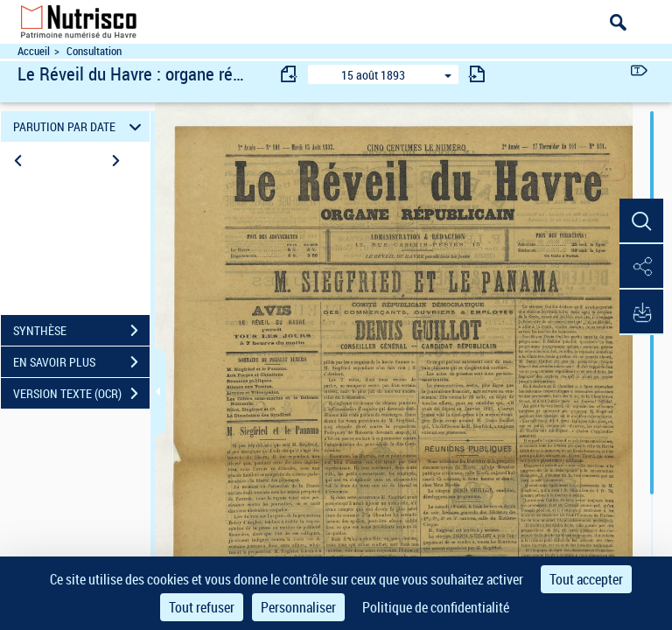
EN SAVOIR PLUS (81, 362)
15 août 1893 (373, 75)
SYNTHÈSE (81, 331)
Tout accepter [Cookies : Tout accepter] (586, 579)
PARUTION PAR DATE (80, 126)
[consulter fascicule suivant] (477, 74)
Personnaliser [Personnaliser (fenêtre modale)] (298, 607)
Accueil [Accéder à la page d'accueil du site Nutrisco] (34, 51)
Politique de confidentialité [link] (436, 607)
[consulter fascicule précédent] (290, 74)
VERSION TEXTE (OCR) (81, 394)
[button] (641, 221)
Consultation (94, 51)
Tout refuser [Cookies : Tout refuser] (202, 607)
